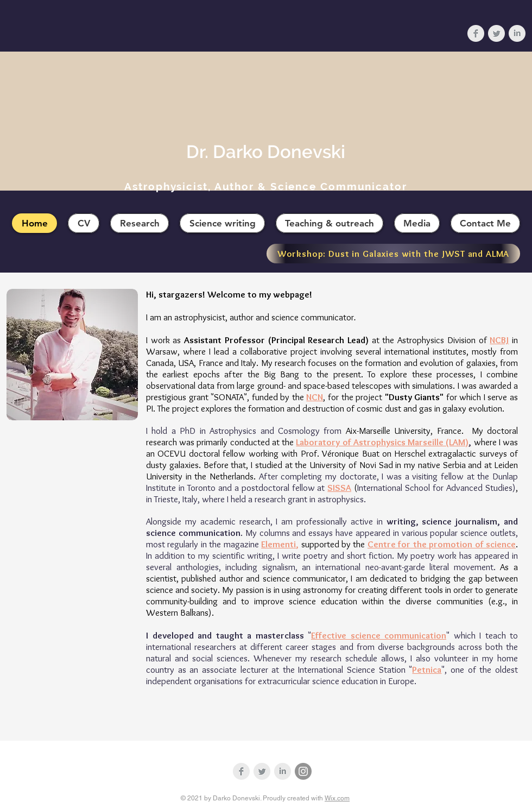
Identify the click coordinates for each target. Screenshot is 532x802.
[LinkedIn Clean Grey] (517, 33)
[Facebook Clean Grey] (476, 33)
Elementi (278, 544)
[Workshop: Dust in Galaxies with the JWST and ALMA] (393, 254)
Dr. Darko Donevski (266, 152)
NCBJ (499, 340)
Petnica (427, 670)
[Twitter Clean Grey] (496, 33)
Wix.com (337, 798)
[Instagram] (303, 771)
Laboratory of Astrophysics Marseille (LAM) (384, 442)
